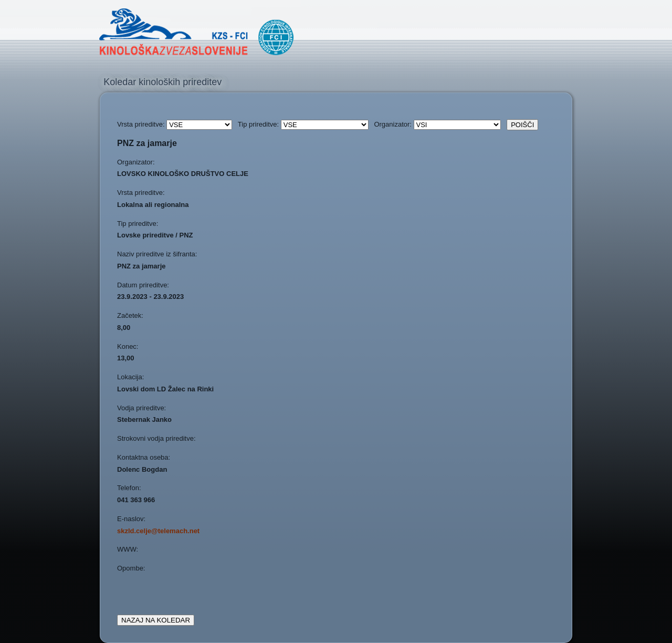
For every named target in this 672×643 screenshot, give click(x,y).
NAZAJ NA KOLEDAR (156, 620)
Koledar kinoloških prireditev (162, 82)
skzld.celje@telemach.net (158, 531)
